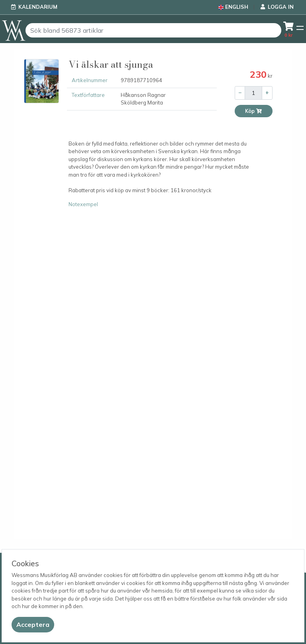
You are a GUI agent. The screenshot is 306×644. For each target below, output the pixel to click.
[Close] (33, 625)
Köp (254, 111)
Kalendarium (38, 7)
